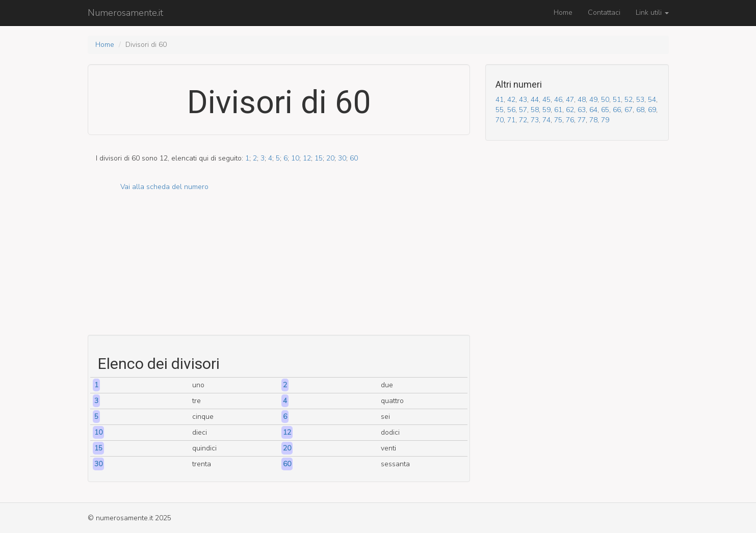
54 (652, 100)
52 (629, 100)
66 (617, 110)
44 (535, 100)
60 (354, 158)
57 (523, 110)
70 (500, 120)
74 (546, 120)
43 (523, 100)
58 (535, 110)
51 (617, 100)
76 (570, 120)
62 (570, 110)
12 (307, 158)
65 (605, 110)
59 (546, 110)
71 (511, 120)
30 (342, 158)
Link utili (652, 12)
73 (535, 120)
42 (511, 100)
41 (500, 100)
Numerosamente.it (125, 13)
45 (546, 100)
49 (593, 100)
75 (558, 120)
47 (570, 100)
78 (593, 120)
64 (593, 110)
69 (652, 110)
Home (563, 12)
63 (582, 110)
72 (523, 120)
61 (558, 110)
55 (500, 110)
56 (511, 110)
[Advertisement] (279, 263)
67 (629, 110)
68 (640, 110)
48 (582, 100)
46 (558, 100)
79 (605, 120)
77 (582, 120)
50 (605, 100)
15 (319, 158)
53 (640, 100)
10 (295, 158)
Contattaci (604, 12)
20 (330, 158)
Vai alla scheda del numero (164, 187)
